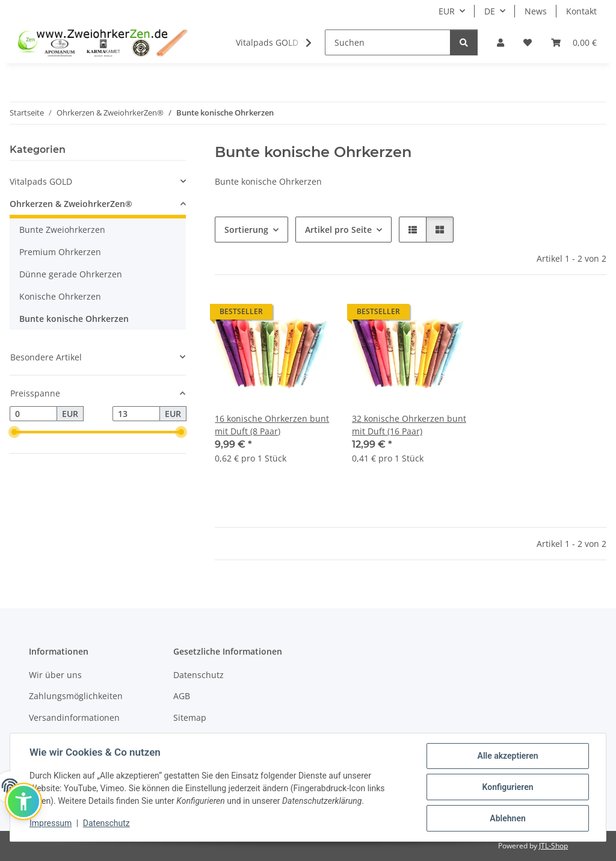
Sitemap (190, 718)
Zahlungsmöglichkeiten (76, 696)
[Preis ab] (33, 414)
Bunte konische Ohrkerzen (74, 319)
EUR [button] (447, 11)
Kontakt (581, 11)
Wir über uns (55, 675)
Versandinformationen (74, 718)
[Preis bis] (136, 414)
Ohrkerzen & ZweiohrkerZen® (71, 204)
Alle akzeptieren (507, 756)
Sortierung (246, 230)
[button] (500, 42)
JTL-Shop (553, 846)
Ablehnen (507, 818)
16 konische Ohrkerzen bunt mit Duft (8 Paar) (272, 425)
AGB (182, 696)
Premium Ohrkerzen (60, 252)
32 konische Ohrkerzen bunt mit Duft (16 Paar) (409, 425)
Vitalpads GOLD (41, 181)
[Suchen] (388, 42)
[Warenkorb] (574, 42)
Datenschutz (106, 823)
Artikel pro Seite (338, 230)
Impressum (51, 823)
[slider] (14, 433)
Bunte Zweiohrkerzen (62, 230)
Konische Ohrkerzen (60, 296)
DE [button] (490, 11)
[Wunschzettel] (528, 42)
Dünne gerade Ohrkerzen (71, 274)
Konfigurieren (507, 787)
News (536, 11)
